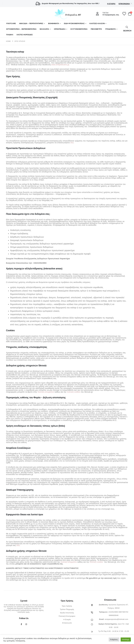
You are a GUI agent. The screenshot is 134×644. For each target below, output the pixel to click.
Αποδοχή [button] (126, 640)
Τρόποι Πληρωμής (67, 609)
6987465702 (123, 612)
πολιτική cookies (74, 392)
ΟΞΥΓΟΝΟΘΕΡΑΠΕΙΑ (79, 29)
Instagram (26, 624)
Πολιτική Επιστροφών (67, 616)
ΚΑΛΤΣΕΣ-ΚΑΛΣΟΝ (97, 23)
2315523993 (113, 612)
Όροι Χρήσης (67, 606)
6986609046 (114, 615)
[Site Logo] (67, 14)
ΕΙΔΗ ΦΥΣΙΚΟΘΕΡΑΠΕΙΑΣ (74, 23)
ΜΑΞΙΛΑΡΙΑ (44, 29)
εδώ (72, 143)
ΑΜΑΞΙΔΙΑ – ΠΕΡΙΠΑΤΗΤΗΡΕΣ (31, 23)
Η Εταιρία (111, 4)
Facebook (21, 624)
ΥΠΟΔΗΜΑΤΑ (110, 29)
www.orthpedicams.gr (60, 65)
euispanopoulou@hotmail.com (116, 619)
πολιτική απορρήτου (46, 392)
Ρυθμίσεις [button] (114, 640)
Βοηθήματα (54, 23)
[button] (127, 29)
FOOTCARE (11, 23)
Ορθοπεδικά (60, 29)
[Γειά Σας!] (107, 14)
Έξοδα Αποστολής (67, 613)
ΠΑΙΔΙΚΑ (10, 35)
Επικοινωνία (124, 4)
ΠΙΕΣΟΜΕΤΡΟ (96, 29)
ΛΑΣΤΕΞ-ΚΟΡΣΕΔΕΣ (25, 35)
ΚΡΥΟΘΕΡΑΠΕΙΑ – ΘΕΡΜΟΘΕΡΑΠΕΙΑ (21, 29)
